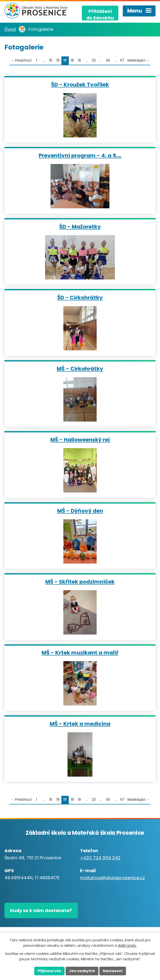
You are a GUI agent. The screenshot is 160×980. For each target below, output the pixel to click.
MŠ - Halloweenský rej (80, 439)
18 (72, 60)
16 (58, 60)
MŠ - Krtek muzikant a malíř (80, 652)
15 (51, 60)
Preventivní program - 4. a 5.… (80, 155)
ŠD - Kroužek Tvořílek (80, 84)
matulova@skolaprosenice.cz (113, 878)
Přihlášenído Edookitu (100, 14)
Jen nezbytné (82, 971)
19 (79, 60)
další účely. (127, 946)
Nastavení (113, 971)
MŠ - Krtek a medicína (80, 724)
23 (94, 60)
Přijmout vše (49, 971)
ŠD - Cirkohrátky (80, 297)
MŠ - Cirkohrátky (80, 368)
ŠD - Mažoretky (80, 226)
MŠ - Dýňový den (80, 511)
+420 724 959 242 (100, 858)
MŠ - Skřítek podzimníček (80, 581)
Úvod (10, 29)
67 (122, 60)
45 (108, 60)
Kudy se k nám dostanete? (41, 910)
